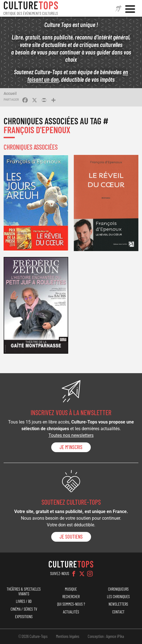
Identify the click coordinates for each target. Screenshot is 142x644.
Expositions (24, 617)
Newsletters (118, 604)
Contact (118, 612)
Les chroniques (118, 597)
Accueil (10, 93)
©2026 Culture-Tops (33, 636)
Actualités (71, 612)
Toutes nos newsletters (71, 435)
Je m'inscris (71, 447)
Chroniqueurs (118, 589)
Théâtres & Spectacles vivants (24, 591)
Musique (71, 589)
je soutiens (71, 537)
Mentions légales (68, 636)
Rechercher (71, 597)
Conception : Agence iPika (106, 636)
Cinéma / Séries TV (24, 609)
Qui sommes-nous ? (71, 604)
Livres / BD (24, 601)
